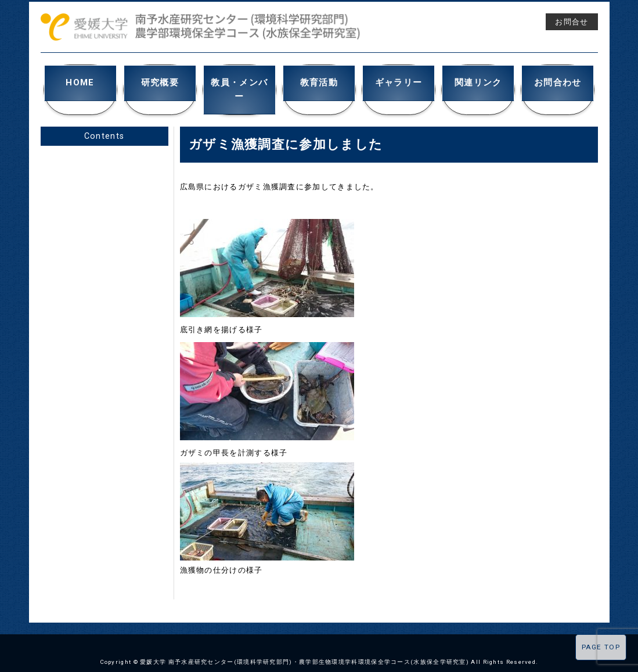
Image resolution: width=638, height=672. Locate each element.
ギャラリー (399, 81)
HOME (80, 81)
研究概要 (160, 81)
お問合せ (572, 22)
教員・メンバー (239, 81)
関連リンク (479, 81)
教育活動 (319, 81)
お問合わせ (558, 81)
